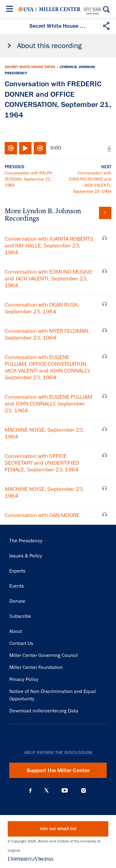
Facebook (30, 790)
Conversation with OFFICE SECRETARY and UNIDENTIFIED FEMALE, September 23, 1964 (42, 463)
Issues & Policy (26, 556)
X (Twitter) (47, 790)
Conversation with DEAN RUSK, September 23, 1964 (42, 308)
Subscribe (20, 616)
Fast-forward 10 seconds (40, 148)
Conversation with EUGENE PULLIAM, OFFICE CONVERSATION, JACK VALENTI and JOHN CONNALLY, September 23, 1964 (48, 367)
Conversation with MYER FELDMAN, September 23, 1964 (47, 334)
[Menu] (11, 10)
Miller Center (60, 9)
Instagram (84, 791)
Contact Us (21, 643)
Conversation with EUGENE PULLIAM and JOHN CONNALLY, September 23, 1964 (48, 404)
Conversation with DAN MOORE (42, 515)
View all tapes (105, 213)
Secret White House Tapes (30, 67)
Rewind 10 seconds (11, 148)
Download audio (109, 148)
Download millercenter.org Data (44, 711)
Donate (17, 601)
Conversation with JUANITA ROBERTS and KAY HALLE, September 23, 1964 (49, 246)
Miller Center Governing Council (44, 655)
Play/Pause (25, 148)
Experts (17, 571)
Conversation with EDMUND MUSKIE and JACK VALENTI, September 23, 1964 (48, 279)
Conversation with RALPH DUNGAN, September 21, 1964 (28, 179)
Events (17, 586)
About (16, 631)
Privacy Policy (24, 679)
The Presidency (26, 541)
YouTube (65, 790)
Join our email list (58, 829)
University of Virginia (26, 9)
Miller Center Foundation (36, 667)
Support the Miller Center (58, 770)
